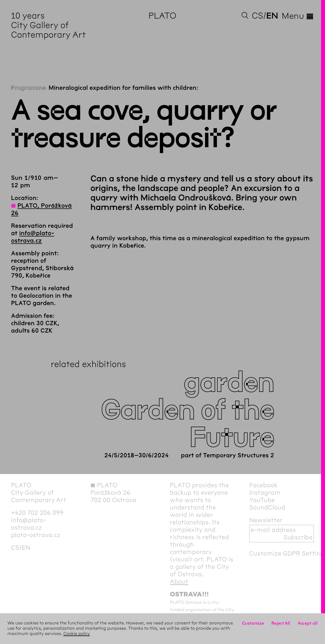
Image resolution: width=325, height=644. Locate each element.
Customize (253, 623)
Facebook (263, 485)
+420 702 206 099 (37, 513)
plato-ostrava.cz (36, 535)
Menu (298, 16)
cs (258, 16)
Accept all (308, 623)
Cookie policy (77, 634)
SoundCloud (267, 507)
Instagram (265, 493)
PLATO (162, 16)
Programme (29, 88)
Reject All (281, 623)
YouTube (262, 500)
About (179, 582)
